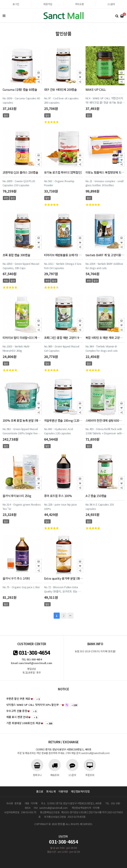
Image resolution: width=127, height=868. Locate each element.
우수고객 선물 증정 (17, 711)
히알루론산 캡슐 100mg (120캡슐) (64, 420)
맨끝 (70, 616)
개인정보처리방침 (80, 791)
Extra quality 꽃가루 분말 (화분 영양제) (64, 578)
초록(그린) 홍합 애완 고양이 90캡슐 (64, 338)
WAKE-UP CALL (96, 89)
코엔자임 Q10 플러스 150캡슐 (20, 172)
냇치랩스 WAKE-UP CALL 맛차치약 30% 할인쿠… (34, 705)
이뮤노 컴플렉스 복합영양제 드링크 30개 (105, 172)
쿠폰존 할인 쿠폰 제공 (18, 699)
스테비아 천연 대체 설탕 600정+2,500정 (105, 420)
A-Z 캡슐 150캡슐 (96, 496)
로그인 (16, 4)
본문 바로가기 (0, 0)
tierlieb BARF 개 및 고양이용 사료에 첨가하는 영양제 (105, 255)
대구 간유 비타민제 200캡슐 (60, 89)
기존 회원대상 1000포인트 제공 (23, 723)
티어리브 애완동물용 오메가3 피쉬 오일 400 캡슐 (64, 255)
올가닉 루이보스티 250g (17, 496)
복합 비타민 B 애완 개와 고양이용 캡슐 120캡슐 (105, 338)
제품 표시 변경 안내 (17, 717)
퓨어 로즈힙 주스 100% (58, 496)
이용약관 (63, 791)
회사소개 (51, 791)
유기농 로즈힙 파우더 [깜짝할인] (63, 172)
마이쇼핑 (80, 4)
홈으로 (40, 791)
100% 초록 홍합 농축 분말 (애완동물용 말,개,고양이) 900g (22, 420)
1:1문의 (111, 4)
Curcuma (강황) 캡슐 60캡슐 (20, 89)
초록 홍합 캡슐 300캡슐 (16, 255)
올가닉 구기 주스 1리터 (16, 578)
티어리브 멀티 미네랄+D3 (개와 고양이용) (22, 338)
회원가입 (48, 4)
